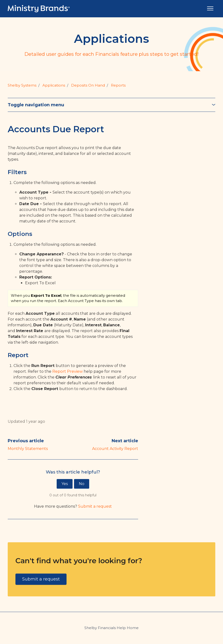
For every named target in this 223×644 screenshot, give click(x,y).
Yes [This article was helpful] (65, 484)
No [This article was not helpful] (82, 484)
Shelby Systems (22, 85)
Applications (54, 85)
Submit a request (95, 506)
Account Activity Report (115, 449)
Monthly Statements (28, 449)
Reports (118, 85)
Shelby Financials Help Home (111, 628)
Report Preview (68, 371)
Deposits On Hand (88, 85)
